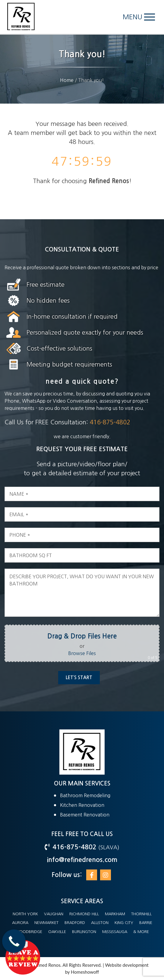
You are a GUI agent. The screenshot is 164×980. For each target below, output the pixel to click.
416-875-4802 (104, 422)
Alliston (100, 923)
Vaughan (54, 914)
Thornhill (141, 914)
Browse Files (87, 653)
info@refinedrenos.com (82, 860)
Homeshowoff (85, 972)
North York (25, 914)
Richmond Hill (84, 914)
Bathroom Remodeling (85, 795)
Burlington (84, 932)
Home (67, 80)
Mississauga (115, 932)
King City (124, 923)
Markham (115, 914)
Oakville (57, 932)
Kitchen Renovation (82, 805)
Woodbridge (29, 932)
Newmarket (46, 923)
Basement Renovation (85, 815)
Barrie (146, 923)
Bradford (75, 923)
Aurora (20, 923)
